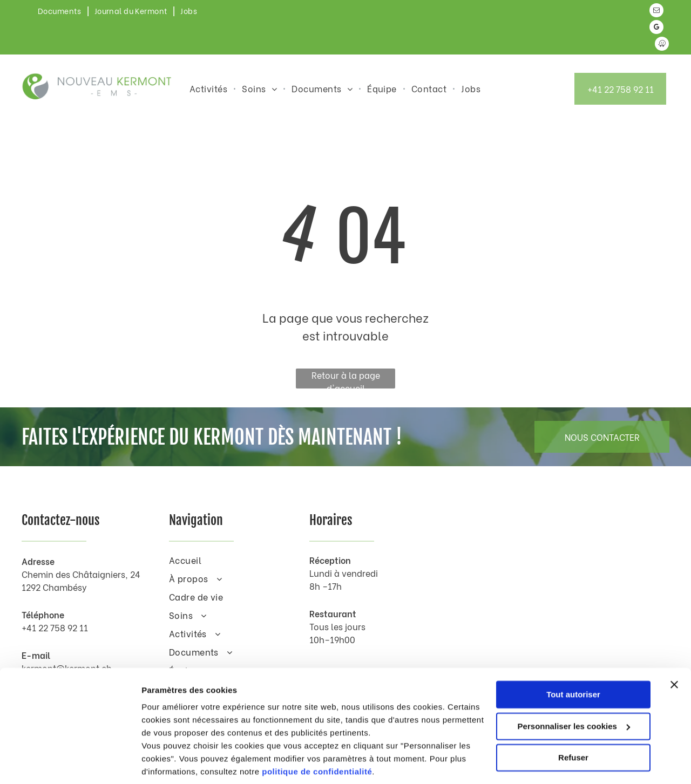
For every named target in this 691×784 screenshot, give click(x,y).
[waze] (662, 45)
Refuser (573, 719)
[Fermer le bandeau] (674, 646)
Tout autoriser (573, 656)
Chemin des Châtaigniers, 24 (81, 574)
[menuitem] (61, 11)
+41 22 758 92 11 (55, 627)
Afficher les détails (178, 763)
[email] (656, 12)
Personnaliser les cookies (574, 687)
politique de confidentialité (317, 733)
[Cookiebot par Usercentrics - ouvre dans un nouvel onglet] (70, 763)
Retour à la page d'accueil (346, 379)
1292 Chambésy (54, 587)
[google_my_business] (656, 28)
